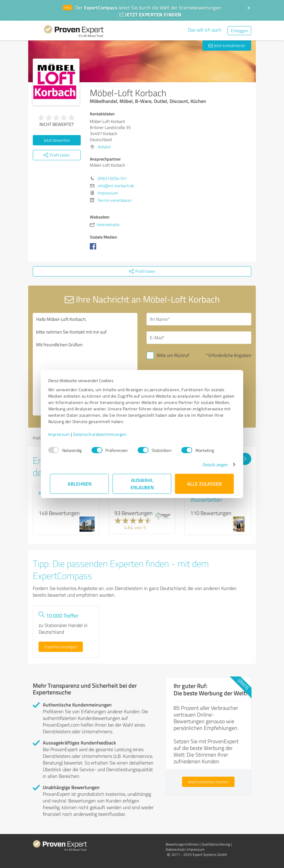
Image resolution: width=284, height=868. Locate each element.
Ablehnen (80, 484)
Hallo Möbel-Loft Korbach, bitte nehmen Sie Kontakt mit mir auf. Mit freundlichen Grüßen (85, 364)
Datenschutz (175, 849)
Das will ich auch (205, 30)
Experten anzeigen (61, 647)
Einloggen (239, 31)
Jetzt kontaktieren (227, 45)
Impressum (61, 434)
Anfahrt (104, 147)
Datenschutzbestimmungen (102, 434)
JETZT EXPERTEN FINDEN (150, 14)
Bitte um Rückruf (173, 355)
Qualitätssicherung (216, 844)
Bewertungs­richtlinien (182, 844)
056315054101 (112, 178)
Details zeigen (213, 465)
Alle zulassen (205, 484)
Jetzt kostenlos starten (208, 782)
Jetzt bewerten (57, 140)
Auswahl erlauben (142, 484)
